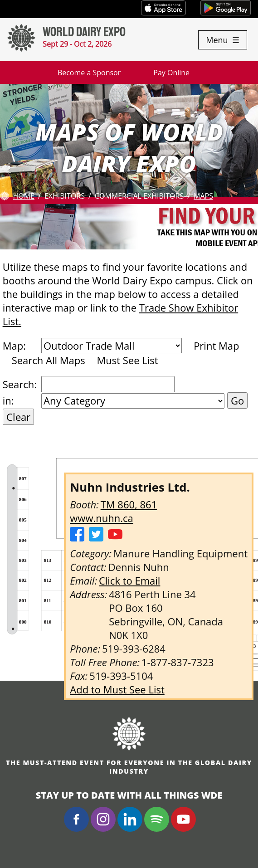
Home (24, 196)
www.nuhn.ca (101, 518)
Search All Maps (49, 360)
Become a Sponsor (89, 73)
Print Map (216, 346)
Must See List (127, 360)
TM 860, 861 (129, 504)
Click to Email (130, 580)
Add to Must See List (117, 689)
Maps (203, 196)
